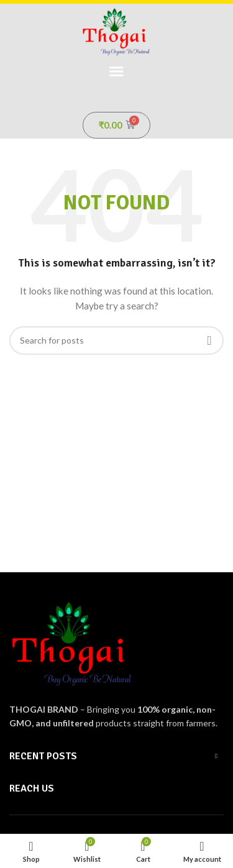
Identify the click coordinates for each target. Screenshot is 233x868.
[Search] (116, 340)
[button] (117, 71)
